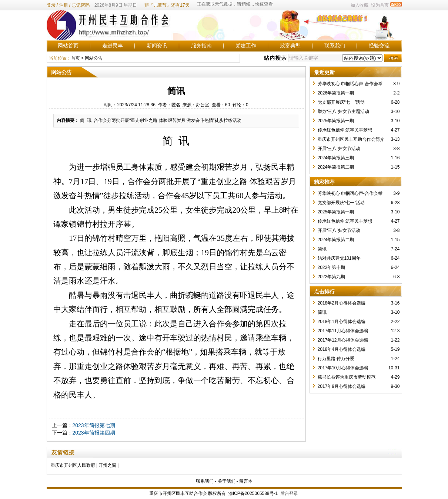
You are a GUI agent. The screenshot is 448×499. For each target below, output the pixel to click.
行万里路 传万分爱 (336, 359)
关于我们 (227, 481)
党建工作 (246, 46)
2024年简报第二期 (336, 167)
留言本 (246, 481)
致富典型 (290, 46)
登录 (51, 5)
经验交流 (379, 46)
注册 (64, 5)
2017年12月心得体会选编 (343, 340)
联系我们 (335, 46)
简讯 (322, 249)
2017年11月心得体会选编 (343, 331)
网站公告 (94, 58)
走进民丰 (113, 46)
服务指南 (201, 46)
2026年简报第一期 (336, 93)
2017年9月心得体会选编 (342, 386)
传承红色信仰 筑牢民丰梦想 (345, 130)
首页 (76, 58)
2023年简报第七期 (94, 425)
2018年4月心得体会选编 (342, 349)
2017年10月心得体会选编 (343, 368)
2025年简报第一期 (336, 121)
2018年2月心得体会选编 (342, 303)
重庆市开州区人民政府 (73, 465)
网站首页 (68, 46)
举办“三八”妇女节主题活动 (344, 112)
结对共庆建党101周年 (339, 258)
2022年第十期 (332, 267)
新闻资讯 (157, 46)
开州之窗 (107, 465)
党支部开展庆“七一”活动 (341, 102)
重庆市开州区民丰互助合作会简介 (351, 139)
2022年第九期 (332, 277)
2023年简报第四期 (94, 433)
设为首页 (380, 5)
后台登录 (289, 493)
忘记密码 (81, 5)
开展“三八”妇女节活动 (339, 149)
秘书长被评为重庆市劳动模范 (347, 377)
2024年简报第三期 (336, 158)
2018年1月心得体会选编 (342, 322)
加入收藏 (360, 5)
